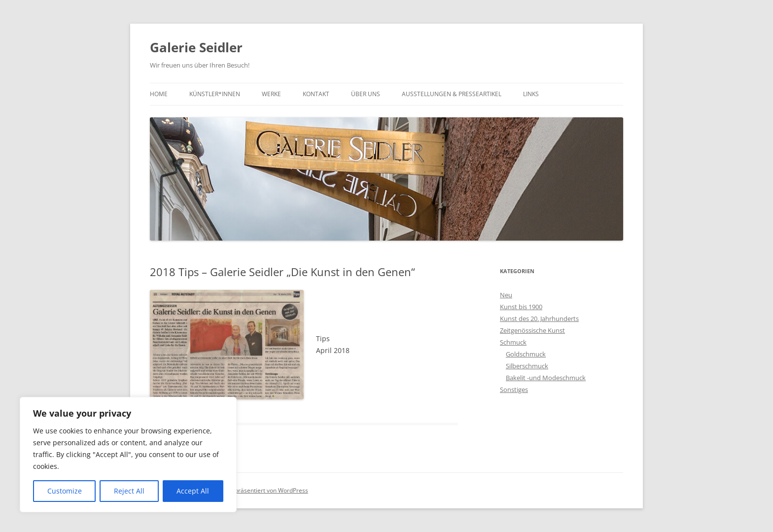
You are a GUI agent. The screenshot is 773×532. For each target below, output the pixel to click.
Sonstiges (514, 390)
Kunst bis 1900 (521, 307)
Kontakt (316, 94)
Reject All (129, 491)
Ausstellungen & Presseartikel (452, 94)
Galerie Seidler (196, 47)
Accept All (193, 491)
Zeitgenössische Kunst (532, 330)
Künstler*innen (215, 94)
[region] (128, 455)
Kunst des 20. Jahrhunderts (539, 319)
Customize (65, 491)
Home (159, 94)
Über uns (366, 94)
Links (531, 94)
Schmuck (513, 342)
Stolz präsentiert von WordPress (264, 490)
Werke (271, 94)
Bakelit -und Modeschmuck (546, 378)
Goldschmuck (526, 354)
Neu (506, 295)
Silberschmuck (527, 366)
